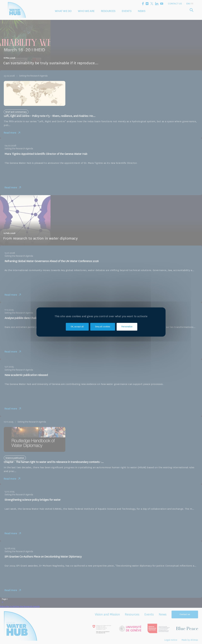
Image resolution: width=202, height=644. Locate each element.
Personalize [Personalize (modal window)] (127, 327)
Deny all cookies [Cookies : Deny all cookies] (103, 327)
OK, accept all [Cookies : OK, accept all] (77, 327)
